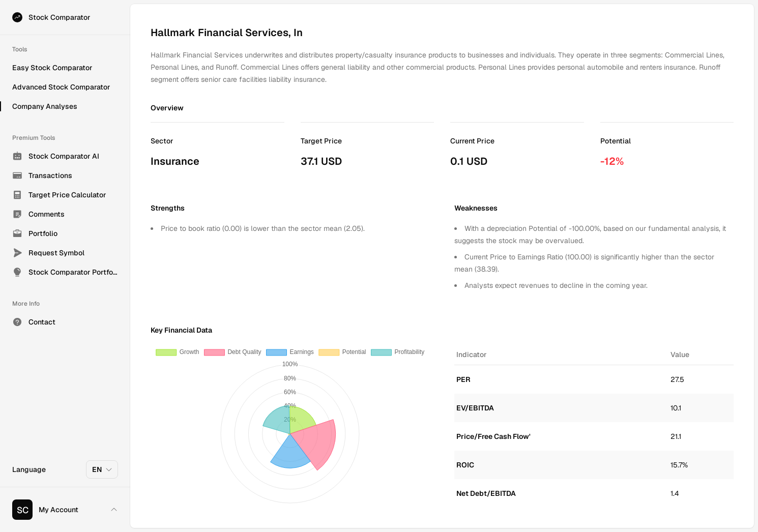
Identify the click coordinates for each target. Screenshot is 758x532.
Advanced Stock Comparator (61, 87)
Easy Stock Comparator (52, 68)
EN (103, 469)
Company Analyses (45, 106)
